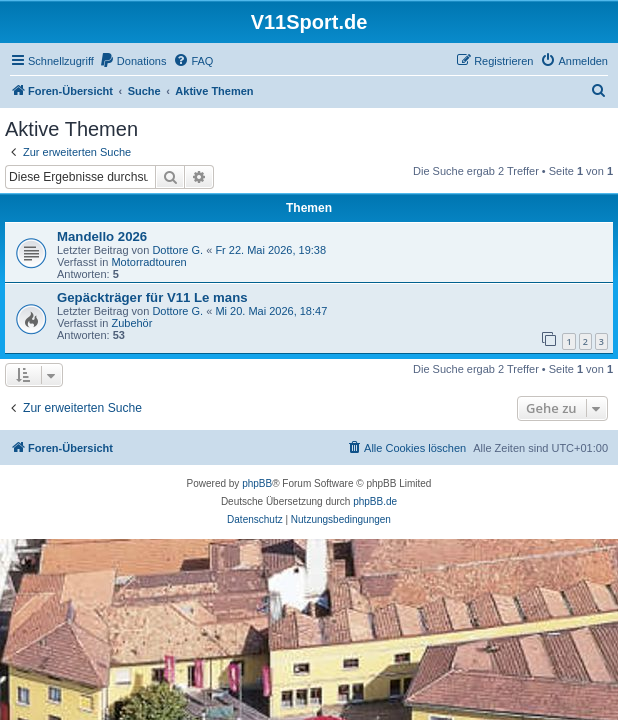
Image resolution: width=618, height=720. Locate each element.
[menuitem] (133, 61)
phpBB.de (375, 501)
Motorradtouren (148, 262)
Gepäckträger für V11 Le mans (152, 297)
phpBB (257, 483)
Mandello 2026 (102, 236)
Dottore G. (177, 250)
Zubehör (131, 323)
